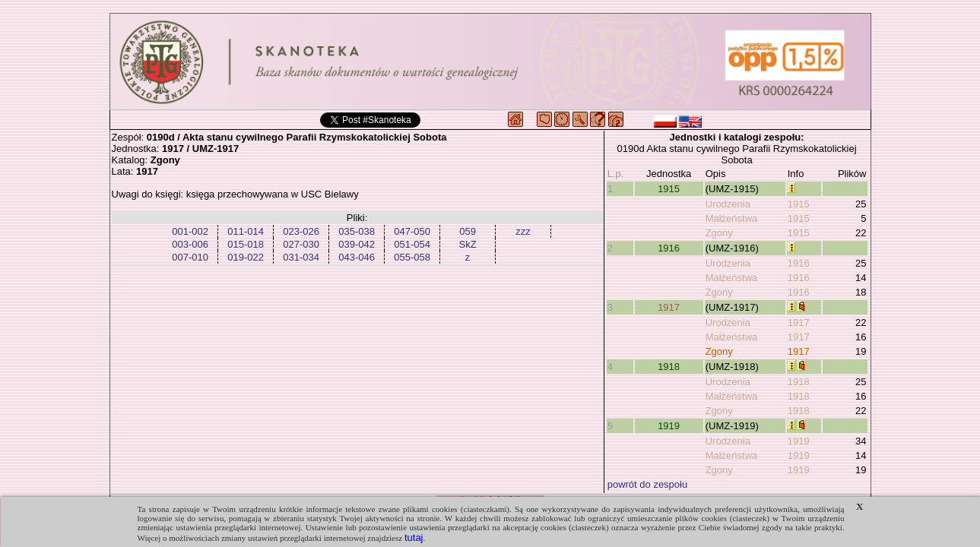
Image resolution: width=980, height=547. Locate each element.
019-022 (246, 257)
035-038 (357, 231)
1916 (669, 248)
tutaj (414, 538)
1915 (669, 189)
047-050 (412, 231)
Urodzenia (728, 204)
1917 (669, 307)
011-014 (246, 231)
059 (468, 231)
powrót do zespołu (648, 484)
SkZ (468, 244)
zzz (523, 231)
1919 (669, 426)
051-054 (412, 244)
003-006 (190, 244)
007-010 (190, 257)
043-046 (357, 257)
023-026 (301, 231)
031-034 (301, 257)
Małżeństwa (732, 218)
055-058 (412, 257)
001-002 (190, 231)
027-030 (301, 244)
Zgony (719, 233)
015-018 (246, 244)
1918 (669, 367)
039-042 (357, 244)
